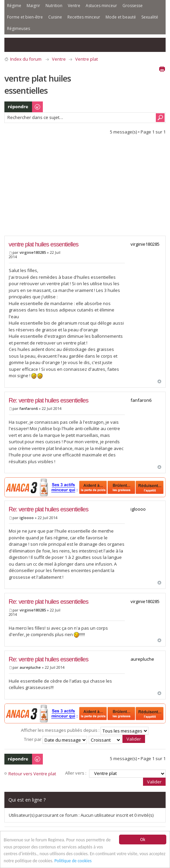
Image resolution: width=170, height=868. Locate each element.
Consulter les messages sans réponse (13, 45)
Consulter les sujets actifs (27, 45)
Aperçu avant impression (162, 69)
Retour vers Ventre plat (32, 774)
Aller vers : (76, 773)
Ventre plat (87, 59)
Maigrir (33, 6)
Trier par (55, 739)
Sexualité (150, 17)
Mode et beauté (121, 17)
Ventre (74, 6)
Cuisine (55, 17)
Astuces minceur (101, 6)
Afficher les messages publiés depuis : (85, 730)
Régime (14, 6)
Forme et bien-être (25, 17)
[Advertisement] (87, 187)
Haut (159, 381)
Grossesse (133, 6)
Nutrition (54, 6)
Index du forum (26, 59)
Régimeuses (19, 28)
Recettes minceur (84, 17)
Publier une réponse (24, 107)
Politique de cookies (73, 861)
